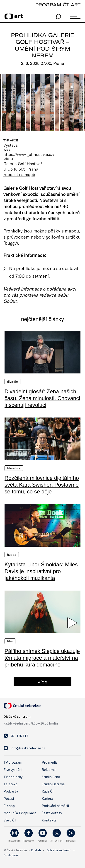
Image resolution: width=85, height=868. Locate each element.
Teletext (10, 784)
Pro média (50, 762)
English (36, 850)
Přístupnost (12, 855)
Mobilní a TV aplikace (20, 813)
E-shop (9, 806)
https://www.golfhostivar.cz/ (29, 154)
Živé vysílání (13, 769)
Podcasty (11, 791)
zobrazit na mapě (19, 174)
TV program (13, 762)
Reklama (49, 769)
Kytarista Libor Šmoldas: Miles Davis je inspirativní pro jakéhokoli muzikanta (41, 571)
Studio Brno (51, 777)
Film (10, 641)
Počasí (9, 798)
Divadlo (12, 382)
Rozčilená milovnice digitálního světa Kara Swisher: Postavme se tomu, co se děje (42, 485)
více (43, 682)
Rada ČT (48, 791)
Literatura (14, 468)
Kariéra (47, 798)
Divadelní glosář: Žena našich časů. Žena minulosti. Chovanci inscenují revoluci (42, 398)
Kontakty (49, 820)
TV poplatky (13, 777)
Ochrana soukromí (59, 850)
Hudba (12, 555)
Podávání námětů (55, 806)
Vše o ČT (10, 820)
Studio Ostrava (53, 784)
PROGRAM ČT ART (58, 5)
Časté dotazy (52, 813)
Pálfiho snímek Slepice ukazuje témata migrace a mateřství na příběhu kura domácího (42, 658)
